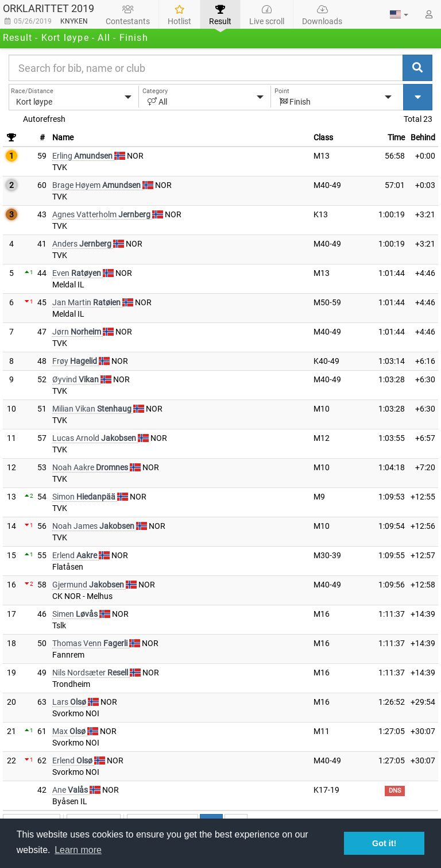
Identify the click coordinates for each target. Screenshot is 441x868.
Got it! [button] (384, 843)
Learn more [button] (78, 850)
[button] (399, 14)
